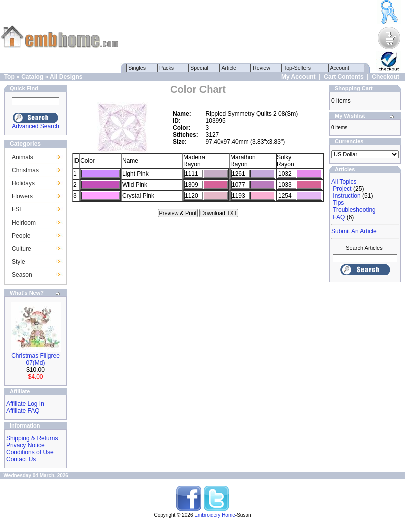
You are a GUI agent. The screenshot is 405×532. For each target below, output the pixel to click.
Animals (22, 157)
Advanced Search (35, 126)
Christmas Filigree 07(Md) (35, 359)
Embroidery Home (215, 515)
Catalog (32, 77)
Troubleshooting (354, 210)
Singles (137, 68)
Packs (167, 68)
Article (229, 68)
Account (340, 68)
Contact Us (21, 459)
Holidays (23, 183)
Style (18, 262)
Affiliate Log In (25, 404)
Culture (21, 249)
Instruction (346, 196)
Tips (338, 203)
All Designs (66, 77)
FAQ (339, 217)
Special (199, 68)
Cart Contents (343, 77)
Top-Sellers (297, 68)
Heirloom (24, 223)
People (21, 236)
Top (9, 77)
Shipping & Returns (32, 438)
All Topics (344, 182)
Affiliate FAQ (23, 411)
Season (22, 275)
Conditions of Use (30, 452)
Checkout (386, 77)
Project (342, 189)
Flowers (22, 196)
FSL (17, 209)
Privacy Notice (25, 445)
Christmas (25, 170)
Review (262, 68)
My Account (298, 77)
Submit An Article (354, 231)
